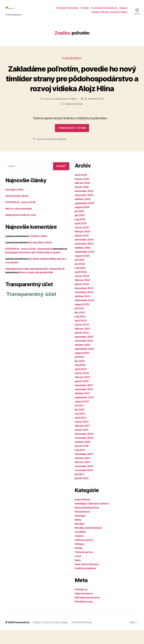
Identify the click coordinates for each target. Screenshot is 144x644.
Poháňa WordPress (83, 636)
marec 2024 (82, 290)
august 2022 (82, 367)
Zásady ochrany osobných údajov (109, 14)
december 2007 (84, 468)
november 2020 (84, 452)
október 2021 (82, 407)
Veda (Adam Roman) (87, 578)
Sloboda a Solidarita (57, 153)
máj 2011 (80, 464)
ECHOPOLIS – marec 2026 (20, 216)
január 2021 (82, 444)
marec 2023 (82, 339)
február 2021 (82, 440)
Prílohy (79, 562)
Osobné (79, 550)
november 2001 (84, 484)
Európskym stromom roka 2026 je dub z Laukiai (33, 266)
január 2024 (82, 298)
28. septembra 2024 (94, 113)
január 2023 (82, 347)
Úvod (78, 570)
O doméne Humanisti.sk (104, 10)
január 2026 (82, 201)
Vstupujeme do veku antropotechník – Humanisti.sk (35, 283)
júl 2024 (79, 274)
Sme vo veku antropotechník (36, 286)
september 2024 (84, 266)
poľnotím (41, 153)
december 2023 (84, 302)
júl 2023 (79, 322)
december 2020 (84, 448)
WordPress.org (84, 616)
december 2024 (84, 254)
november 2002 (84, 480)
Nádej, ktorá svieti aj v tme (21, 229)
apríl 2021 (80, 432)
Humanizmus (82, 526)
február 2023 (82, 343)
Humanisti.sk (22, 636)
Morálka (79, 538)
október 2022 (82, 359)
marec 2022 (82, 387)
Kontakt (85, 10)
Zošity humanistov (85, 582)
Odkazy (123, 10)
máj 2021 (80, 428)
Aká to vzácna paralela (19, 222)
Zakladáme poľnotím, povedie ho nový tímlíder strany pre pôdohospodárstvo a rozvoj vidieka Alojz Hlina (72, 87)
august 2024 (82, 270)
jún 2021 (80, 424)
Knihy (78, 534)
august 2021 (82, 415)
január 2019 (82, 460)
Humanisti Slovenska (68, 10)
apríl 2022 (81, 383)
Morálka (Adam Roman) (88, 542)
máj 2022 (80, 379)
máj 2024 (80, 282)
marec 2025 (82, 241)
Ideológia (80, 530)
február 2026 (82, 197)
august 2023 (82, 318)
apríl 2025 (81, 237)
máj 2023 (80, 330)
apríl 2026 (81, 189)
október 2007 (83, 472)
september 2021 (84, 411)
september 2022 (84, 363)
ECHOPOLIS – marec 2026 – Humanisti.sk (29, 263)
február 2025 (82, 246)
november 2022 (84, 355)
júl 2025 (79, 225)
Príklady (79, 558)
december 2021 (84, 399)
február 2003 (83, 476)
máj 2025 (80, 233)
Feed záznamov (84, 608)
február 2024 (82, 294)
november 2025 (84, 209)
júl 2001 (79, 488)
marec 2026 (82, 193)
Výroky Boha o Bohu (17, 210)
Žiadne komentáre (74, 118)
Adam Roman (82, 514)
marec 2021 (82, 436)
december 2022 (84, 351)
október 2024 (83, 262)
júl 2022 (79, 371)
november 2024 (84, 258)
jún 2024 (80, 278)
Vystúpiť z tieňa (14, 203)
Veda (78, 574)
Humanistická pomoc (87, 522)
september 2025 (84, 217)
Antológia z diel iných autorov (92, 518)
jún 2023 (80, 326)
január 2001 (82, 492)
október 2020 (83, 456)
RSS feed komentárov (87, 612)
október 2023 (83, 310)
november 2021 (84, 403)
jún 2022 (80, 375)
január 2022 (82, 395)
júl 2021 (79, 420)
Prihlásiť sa (81, 603)
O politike (80, 546)
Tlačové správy (72, 62)
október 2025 (83, 213)
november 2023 (84, 306)
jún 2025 (80, 229)
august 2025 (82, 221)
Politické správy (84, 554)
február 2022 (82, 391)
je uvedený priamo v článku (63, 113)
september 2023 (84, 314)
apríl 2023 (81, 335)
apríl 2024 (81, 286)
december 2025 (84, 205)
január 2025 (82, 250)
